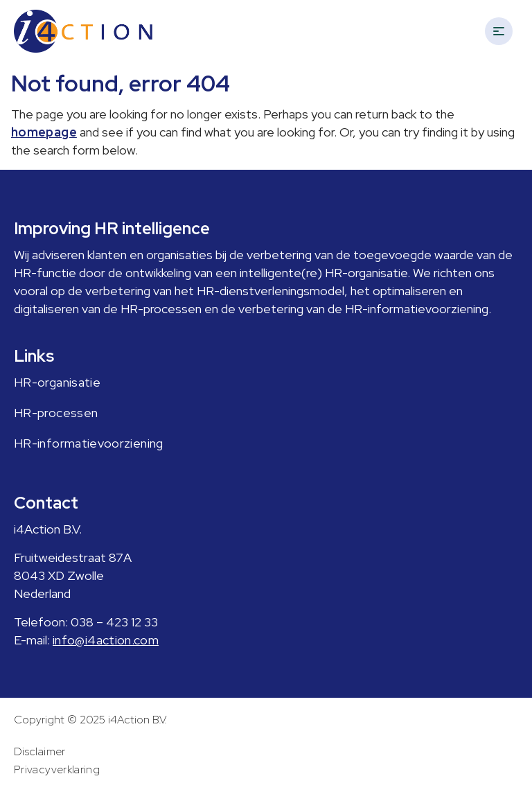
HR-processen (56, 413)
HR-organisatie (57, 382)
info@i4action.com (106, 640)
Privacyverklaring (57, 769)
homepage (44, 132)
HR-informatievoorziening (89, 443)
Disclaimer (40, 751)
